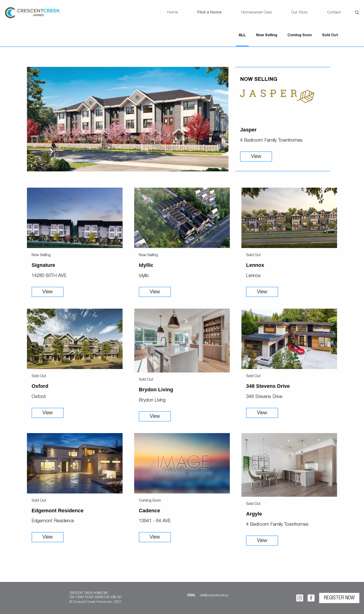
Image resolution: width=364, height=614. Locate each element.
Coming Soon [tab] (300, 36)
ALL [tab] (242, 36)
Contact (334, 13)
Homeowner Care (256, 13)
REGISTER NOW (339, 598)
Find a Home (210, 13)
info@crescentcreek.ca (214, 596)
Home (173, 13)
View (256, 157)
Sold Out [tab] (330, 36)
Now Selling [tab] (267, 36)
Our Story (299, 13)
